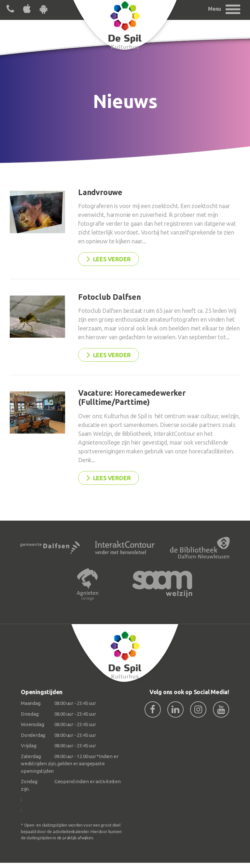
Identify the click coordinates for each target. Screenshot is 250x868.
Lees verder (109, 259)
